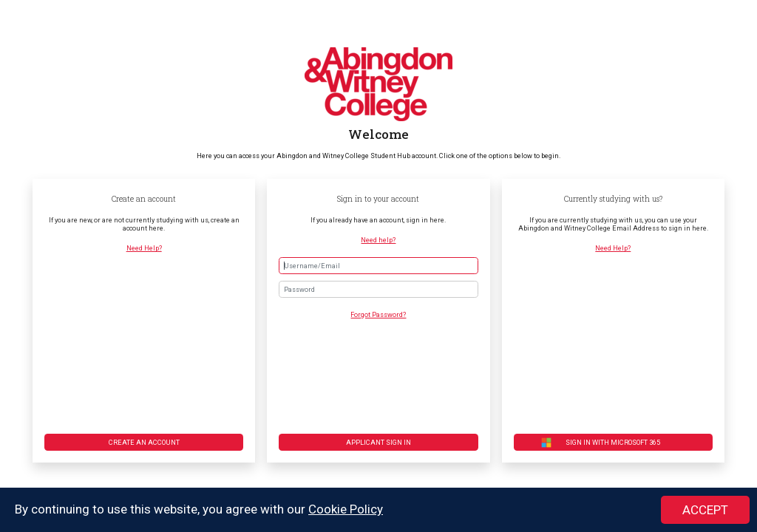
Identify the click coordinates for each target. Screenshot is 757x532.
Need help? (378, 240)
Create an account (144, 442)
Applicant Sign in (378, 442)
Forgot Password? (378, 314)
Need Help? (144, 248)
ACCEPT (705, 511)
